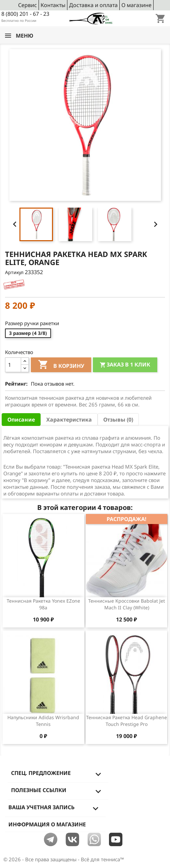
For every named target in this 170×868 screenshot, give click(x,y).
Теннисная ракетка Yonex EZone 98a (43, 604)
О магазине (136, 5)
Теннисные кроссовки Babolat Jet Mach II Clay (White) (127, 604)
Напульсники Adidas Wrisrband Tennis (43, 721)
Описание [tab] (21, 420)
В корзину (61, 365)
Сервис (27, 5)
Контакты (53, 5)
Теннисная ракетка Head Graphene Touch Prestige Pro (127, 721)
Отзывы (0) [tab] (118, 420)
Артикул (14, 272)
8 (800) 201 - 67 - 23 (25, 14)
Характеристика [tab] (69, 420)
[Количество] (13, 365)
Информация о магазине (47, 824)
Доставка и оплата (93, 5)
